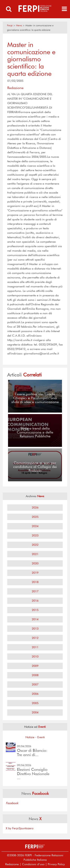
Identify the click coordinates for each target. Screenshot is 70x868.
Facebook (12, 803)
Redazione (12, 864)
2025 (35, 517)
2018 (35, 582)
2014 (35, 619)
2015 (35, 610)
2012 (35, 638)
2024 (35, 526)
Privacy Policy (56, 864)
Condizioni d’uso (33, 864)
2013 (35, 629)
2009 (35, 666)
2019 (35, 573)
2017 (35, 591)
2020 (35, 563)
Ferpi (10, 25)
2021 (35, 554)
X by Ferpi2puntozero (20, 828)
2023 (35, 535)
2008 (35, 675)
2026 (35, 507)
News (19, 25)
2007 (35, 684)
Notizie (30, 737)
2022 (35, 545)
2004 (35, 712)
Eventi (41, 737)
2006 (35, 694)
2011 (35, 647)
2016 (35, 601)
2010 (35, 656)
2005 (35, 703)
